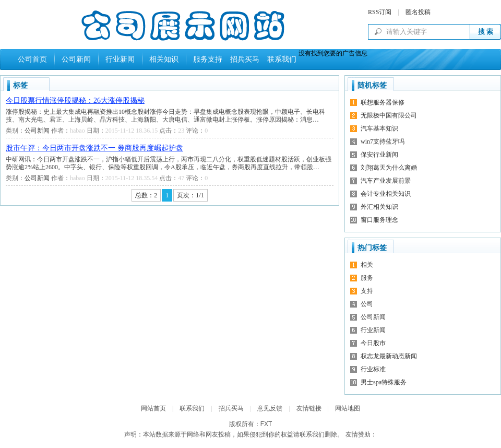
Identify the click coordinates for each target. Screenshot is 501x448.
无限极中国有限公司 (389, 115)
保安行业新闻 (379, 155)
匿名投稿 (418, 12)
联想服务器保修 (383, 102)
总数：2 (146, 195)
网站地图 (348, 408)
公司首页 (32, 59)
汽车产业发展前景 (386, 181)
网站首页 (153, 408)
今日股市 (373, 343)
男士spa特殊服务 (384, 382)
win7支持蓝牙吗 (383, 142)
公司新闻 (76, 59)
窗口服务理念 (379, 220)
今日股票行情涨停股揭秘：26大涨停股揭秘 (75, 101)
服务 (367, 278)
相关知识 (164, 59)
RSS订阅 (380, 12)
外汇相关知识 (379, 207)
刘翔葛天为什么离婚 (389, 168)
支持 (367, 291)
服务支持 (208, 59)
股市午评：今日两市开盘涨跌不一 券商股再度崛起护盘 (94, 148)
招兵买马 (243, 59)
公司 (367, 304)
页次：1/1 (190, 195)
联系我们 (280, 59)
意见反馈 (270, 408)
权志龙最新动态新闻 (389, 356)
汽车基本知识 (379, 128)
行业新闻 (120, 59)
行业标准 (373, 369)
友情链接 (309, 408)
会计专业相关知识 (386, 194)
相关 (367, 265)
